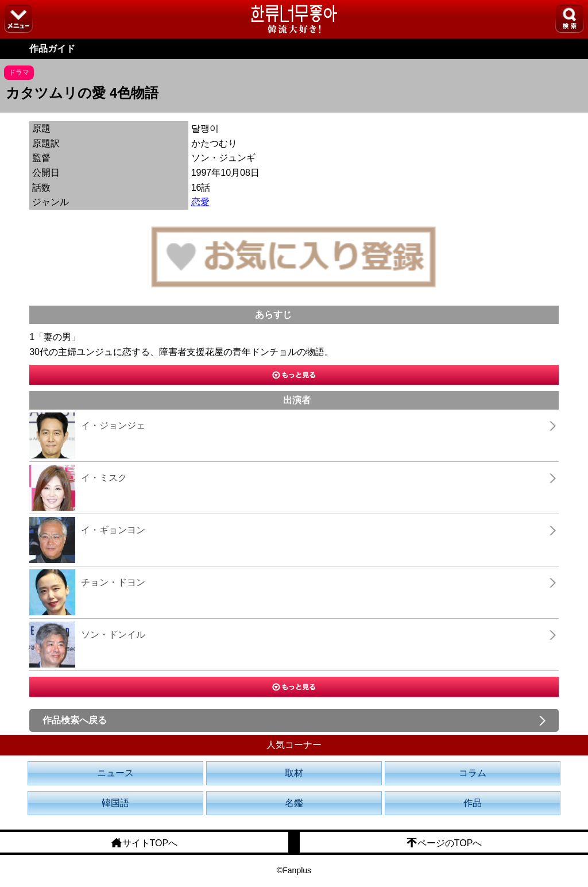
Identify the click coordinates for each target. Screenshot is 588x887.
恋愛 (200, 202)
